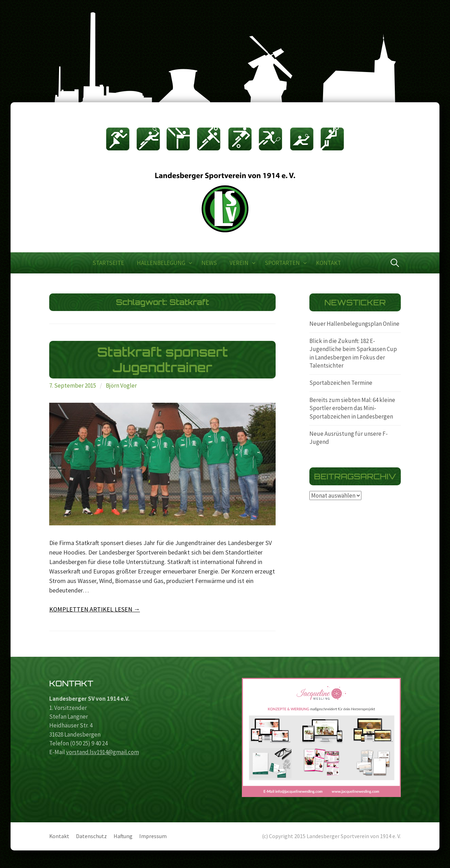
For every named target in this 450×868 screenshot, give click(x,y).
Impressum (153, 836)
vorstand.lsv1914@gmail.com (102, 752)
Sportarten (282, 263)
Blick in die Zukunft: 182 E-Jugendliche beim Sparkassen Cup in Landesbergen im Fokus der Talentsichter (353, 353)
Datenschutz (91, 836)
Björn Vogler (121, 386)
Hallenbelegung (161, 263)
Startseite (108, 263)
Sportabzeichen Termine (341, 383)
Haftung (123, 836)
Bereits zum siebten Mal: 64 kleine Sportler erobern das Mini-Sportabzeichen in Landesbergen (352, 408)
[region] (321, 737)
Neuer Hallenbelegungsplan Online (354, 324)
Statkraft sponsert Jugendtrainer (162, 359)
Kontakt (329, 263)
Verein (239, 263)
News (209, 263)
